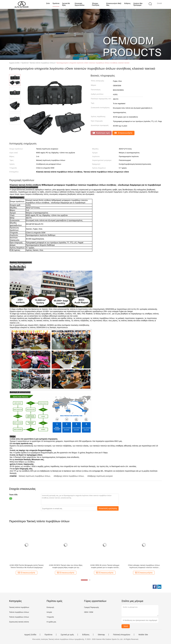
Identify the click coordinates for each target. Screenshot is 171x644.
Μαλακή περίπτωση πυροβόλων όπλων (34, 476)
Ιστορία (49, 612)
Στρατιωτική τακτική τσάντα (19, 622)
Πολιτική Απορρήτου (122, 635)
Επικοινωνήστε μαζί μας (114, 4)
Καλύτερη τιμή (101, 133)
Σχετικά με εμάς (66, 4)
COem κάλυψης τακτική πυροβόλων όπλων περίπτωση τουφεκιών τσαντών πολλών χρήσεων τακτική (144, 566)
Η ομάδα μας (51, 622)
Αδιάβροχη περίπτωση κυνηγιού (100, 476)
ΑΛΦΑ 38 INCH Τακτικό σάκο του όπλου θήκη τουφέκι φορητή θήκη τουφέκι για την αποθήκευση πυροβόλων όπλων (66, 566)
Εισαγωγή (50, 607)
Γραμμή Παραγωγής (91, 607)
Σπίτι (48, 3)
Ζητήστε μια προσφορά (138, 4)
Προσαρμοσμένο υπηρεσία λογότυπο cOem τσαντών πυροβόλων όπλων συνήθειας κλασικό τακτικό (93, 63)
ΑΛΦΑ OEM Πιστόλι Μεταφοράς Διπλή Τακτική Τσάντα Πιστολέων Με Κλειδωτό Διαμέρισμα (26, 566)
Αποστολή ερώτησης (108, 508)
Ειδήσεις (127, 3)
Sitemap (101, 635)
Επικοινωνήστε (123, 133)
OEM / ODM (89, 612)
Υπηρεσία (50, 617)
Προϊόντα (56, 3)
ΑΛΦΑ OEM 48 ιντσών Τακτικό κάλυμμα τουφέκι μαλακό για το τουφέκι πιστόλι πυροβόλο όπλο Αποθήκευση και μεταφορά (105, 566)
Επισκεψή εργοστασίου (80, 4)
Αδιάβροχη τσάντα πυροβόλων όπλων (69, 476)
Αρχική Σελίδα (30, 635)
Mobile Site (143, 635)
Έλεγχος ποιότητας (96, 4)
